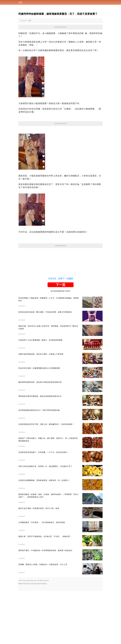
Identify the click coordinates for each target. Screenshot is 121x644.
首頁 (20, 2)
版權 (38, 637)
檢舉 (30, 21)
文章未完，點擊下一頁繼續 (60, 332)
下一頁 (60, 338)
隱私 (35, 637)
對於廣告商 (43, 637)
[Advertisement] (60, 43)
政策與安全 (27, 637)
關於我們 (21, 637)
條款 (32, 637)
